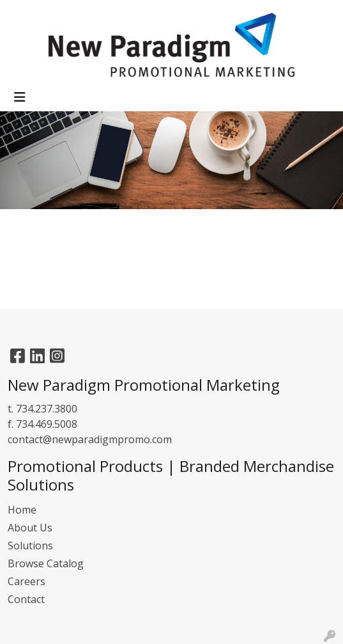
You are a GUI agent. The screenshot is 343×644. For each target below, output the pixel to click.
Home (22, 510)
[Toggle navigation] (20, 97)
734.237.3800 (47, 409)
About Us (30, 528)
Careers (27, 581)
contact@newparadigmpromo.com (90, 439)
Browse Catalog (46, 563)
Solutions (30, 546)
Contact (26, 599)
